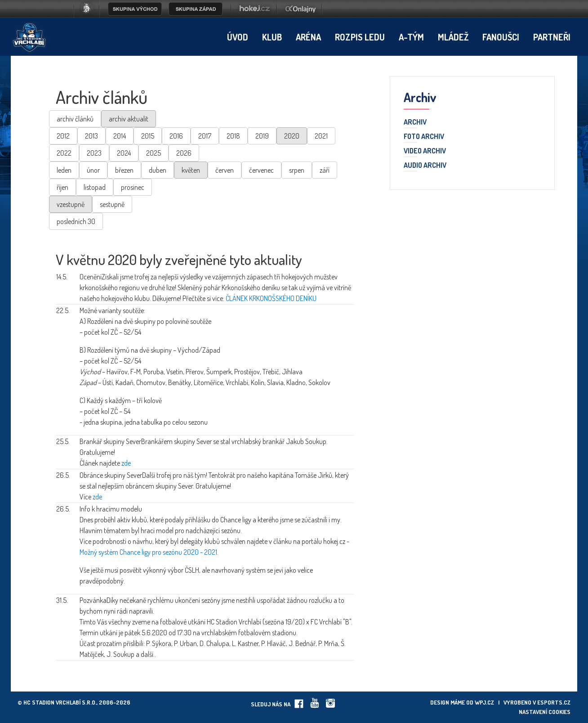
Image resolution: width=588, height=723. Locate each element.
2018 (233, 136)
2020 (292, 136)
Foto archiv (424, 137)
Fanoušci (501, 37)
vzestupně (71, 204)
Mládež (453, 37)
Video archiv (425, 151)
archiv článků (75, 119)
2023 (94, 153)
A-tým (411, 37)
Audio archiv (425, 166)
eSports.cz (554, 702)
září (325, 170)
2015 (148, 136)
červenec (261, 170)
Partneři (552, 37)
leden (64, 170)
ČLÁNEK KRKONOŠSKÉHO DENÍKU (271, 298)
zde (126, 463)
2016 (176, 136)
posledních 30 (76, 221)
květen (191, 170)
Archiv (415, 122)
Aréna (308, 37)
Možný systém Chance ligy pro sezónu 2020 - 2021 (148, 552)
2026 (184, 153)
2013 (91, 136)
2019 (262, 136)
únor (93, 170)
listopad (95, 187)
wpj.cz (484, 702)
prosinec (133, 187)
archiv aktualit (129, 119)
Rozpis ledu (360, 37)
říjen (62, 187)
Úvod (238, 37)
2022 (64, 153)
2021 (321, 136)
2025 (154, 153)
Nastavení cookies (545, 712)
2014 (120, 136)
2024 (124, 153)
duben (158, 170)
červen (225, 170)
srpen (297, 170)
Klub (272, 37)
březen (124, 170)
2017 (205, 136)
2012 (63, 136)
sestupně (112, 204)
